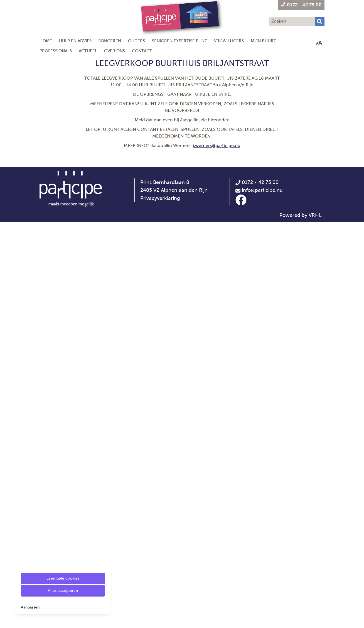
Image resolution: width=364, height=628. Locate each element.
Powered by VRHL (301, 621)
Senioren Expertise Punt (179, 41)
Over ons (115, 51)
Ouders (136, 41)
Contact (142, 51)
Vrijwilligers (229, 41)
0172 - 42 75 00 (257, 588)
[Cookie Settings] (6, 620)
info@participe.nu (262, 596)
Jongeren (110, 41)
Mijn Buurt (263, 41)
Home (46, 41)
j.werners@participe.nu (217, 145)
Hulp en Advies (75, 41)
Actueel (88, 51)
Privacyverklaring (160, 604)
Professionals (56, 51)
